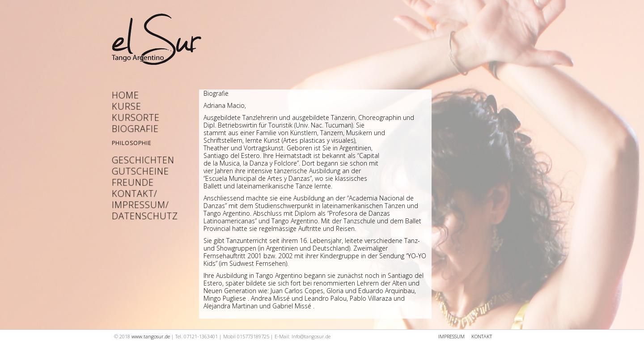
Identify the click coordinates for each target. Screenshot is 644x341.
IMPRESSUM (451, 336)
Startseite (157, 42)
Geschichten (139, 160)
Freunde (133, 182)
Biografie (135, 129)
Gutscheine (139, 171)
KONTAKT (482, 336)
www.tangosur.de (151, 336)
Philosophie (132, 143)
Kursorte (136, 117)
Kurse (127, 106)
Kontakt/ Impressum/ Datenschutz (139, 205)
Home (125, 95)
